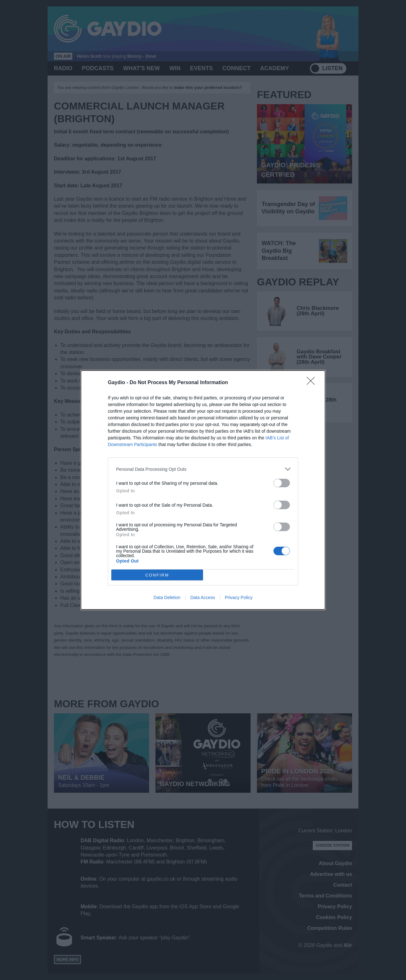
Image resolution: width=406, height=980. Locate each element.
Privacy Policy (239, 597)
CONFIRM (157, 575)
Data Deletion (167, 597)
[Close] (313, 383)
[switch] (282, 483)
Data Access (203, 597)
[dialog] (203, 490)
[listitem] (203, 469)
